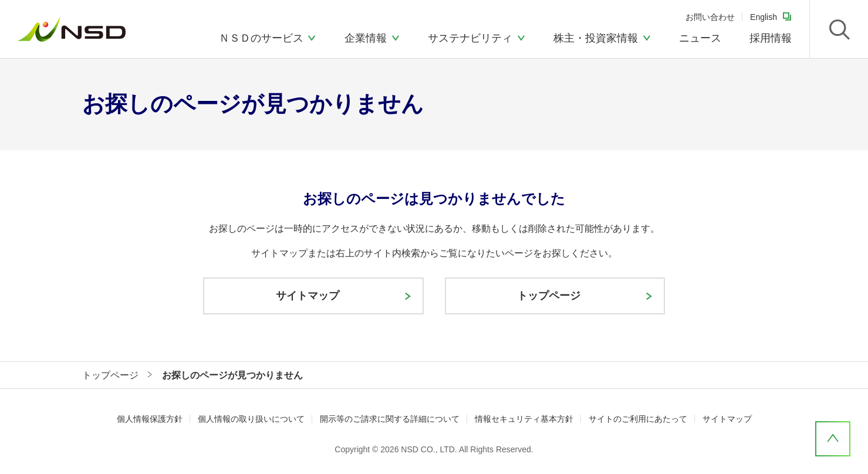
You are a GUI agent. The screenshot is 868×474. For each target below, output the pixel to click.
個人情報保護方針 (150, 419)
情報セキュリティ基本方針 (524, 419)
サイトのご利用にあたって (638, 419)
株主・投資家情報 (596, 38)
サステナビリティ (470, 38)
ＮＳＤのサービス (261, 38)
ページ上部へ (833, 439)
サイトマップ (727, 419)
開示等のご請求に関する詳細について (390, 419)
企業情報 (366, 38)
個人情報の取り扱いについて (251, 419)
